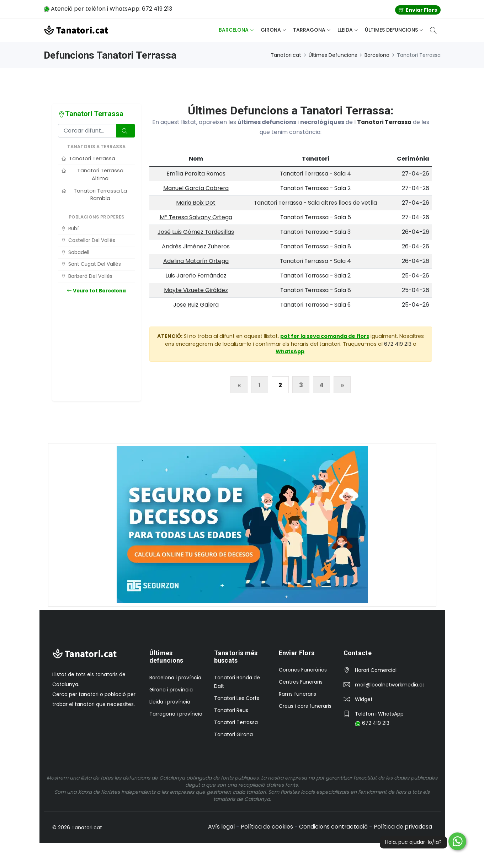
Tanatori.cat (286, 55)
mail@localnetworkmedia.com (389, 685)
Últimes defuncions (391, 30)
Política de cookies (266, 827)
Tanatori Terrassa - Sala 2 (316, 188)
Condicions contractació (333, 827)
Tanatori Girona (233, 734)
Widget (364, 699)
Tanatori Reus (231, 710)
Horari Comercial (376, 670)
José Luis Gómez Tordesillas (196, 232)
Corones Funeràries (303, 670)
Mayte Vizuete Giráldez (196, 290)
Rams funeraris (297, 694)
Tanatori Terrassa (384, 122)
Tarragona (309, 30)
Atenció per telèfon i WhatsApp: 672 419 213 (108, 9)
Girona (271, 30)
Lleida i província (170, 702)
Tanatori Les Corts (237, 698)
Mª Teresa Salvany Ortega (196, 217)
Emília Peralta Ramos (196, 174)
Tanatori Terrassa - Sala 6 (316, 305)
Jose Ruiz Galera (196, 305)
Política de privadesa (403, 827)
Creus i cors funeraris (305, 706)
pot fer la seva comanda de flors (325, 336)
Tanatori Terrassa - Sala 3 (316, 232)
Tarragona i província (176, 714)
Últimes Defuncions (333, 55)
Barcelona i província (175, 678)
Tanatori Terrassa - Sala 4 (316, 174)
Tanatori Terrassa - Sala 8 (316, 246)
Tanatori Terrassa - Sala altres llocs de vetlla (316, 203)
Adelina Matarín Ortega (196, 261)
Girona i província (171, 690)
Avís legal (221, 827)
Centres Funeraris (301, 682)
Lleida (345, 30)
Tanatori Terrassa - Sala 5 (316, 217)
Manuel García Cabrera (196, 188)
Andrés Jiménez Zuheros (196, 246)
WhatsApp (290, 351)
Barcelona (234, 30)
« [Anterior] (239, 385)
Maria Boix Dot (196, 203)
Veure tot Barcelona (96, 291)
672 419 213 (398, 344)
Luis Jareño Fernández (196, 276)
